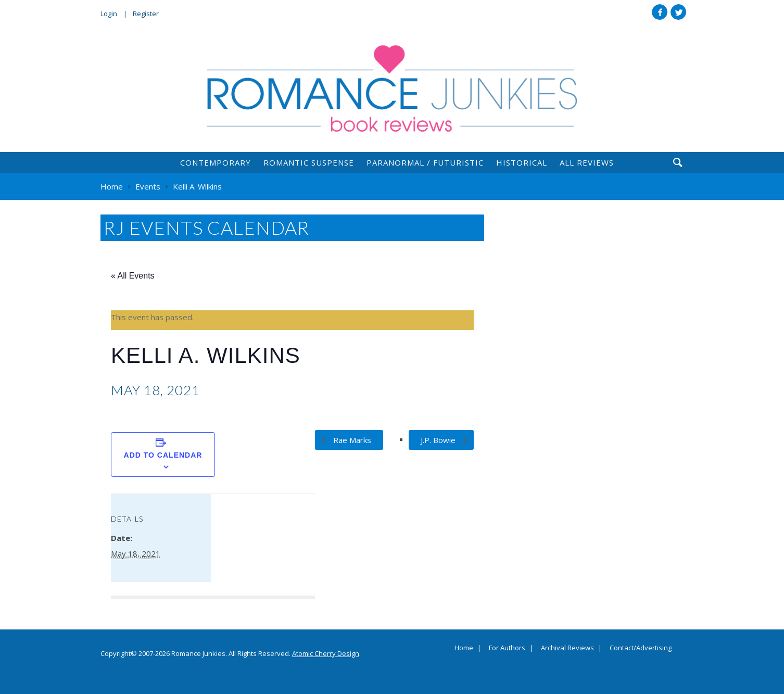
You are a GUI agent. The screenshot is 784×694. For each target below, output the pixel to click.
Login (109, 14)
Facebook (660, 12)
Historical (522, 162)
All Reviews (587, 162)
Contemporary (216, 162)
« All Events (133, 276)
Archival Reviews (567, 648)
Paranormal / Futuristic (425, 162)
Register (146, 14)
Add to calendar (163, 455)
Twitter (678, 12)
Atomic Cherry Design (326, 653)
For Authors (507, 648)
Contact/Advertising (641, 648)
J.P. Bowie (439, 440)
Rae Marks (351, 440)
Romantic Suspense (309, 162)
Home (464, 648)
